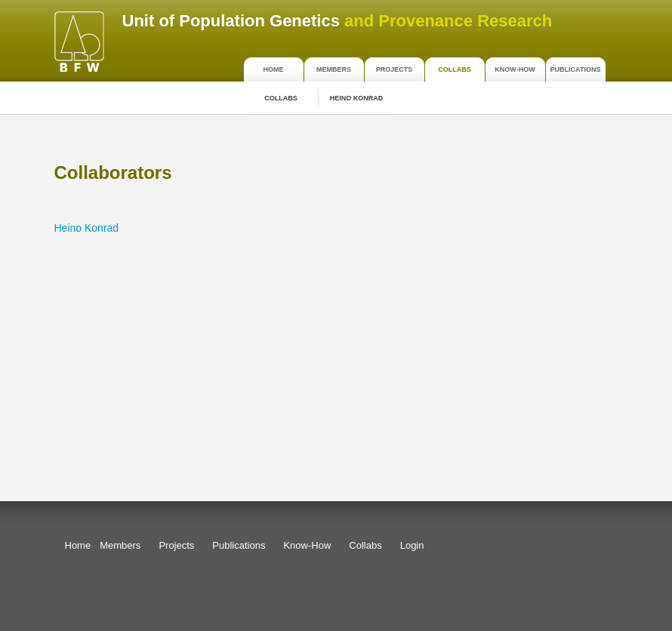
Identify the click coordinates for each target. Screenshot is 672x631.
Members (334, 69)
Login (412, 545)
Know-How (515, 69)
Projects (395, 69)
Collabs (455, 69)
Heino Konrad (357, 98)
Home (274, 69)
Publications (576, 69)
